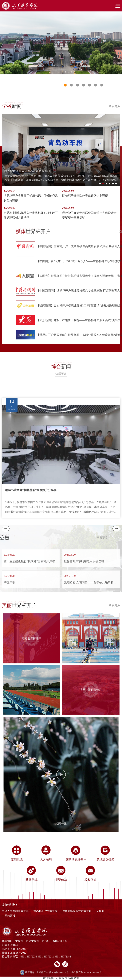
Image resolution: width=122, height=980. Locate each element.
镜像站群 (74, 978)
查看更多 (114, 106)
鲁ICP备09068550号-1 (60, 972)
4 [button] (111, 185)
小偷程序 (62, 978)
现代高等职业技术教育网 (77, 911)
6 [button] (117, 185)
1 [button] (65, 85)
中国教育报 (9, 916)
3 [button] (108, 185)
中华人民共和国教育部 (15, 911)
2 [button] (104, 185)
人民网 (100, 911)
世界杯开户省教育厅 (45, 911)
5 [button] (114, 185)
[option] (61, 43)
